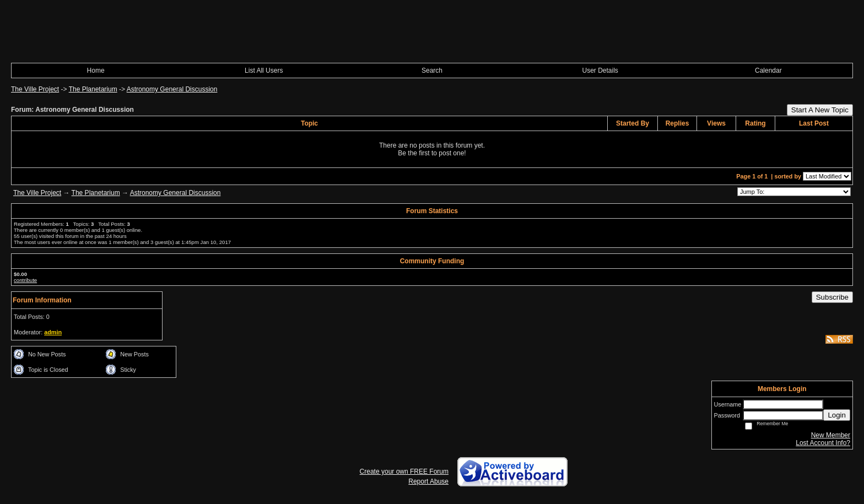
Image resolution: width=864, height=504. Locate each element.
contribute (25, 280)
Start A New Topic (820, 110)
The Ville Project (35, 89)
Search (432, 71)
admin (53, 332)
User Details (600, 71)
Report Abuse (428, 481)
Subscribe (832, 297)
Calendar (768, 71)
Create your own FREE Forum (404, 472)
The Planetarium (93, 89)
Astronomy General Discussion (172, 89)
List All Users (264, 71)
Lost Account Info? (823, 443)
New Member (831, 435)
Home (96, 71)
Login (837, 415)
